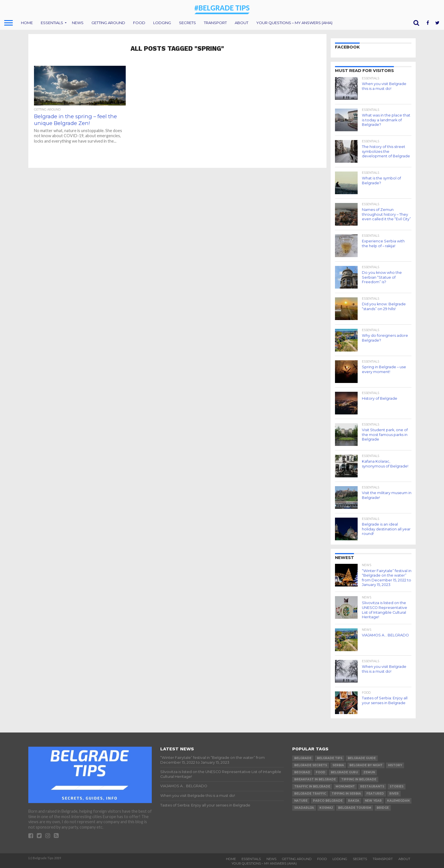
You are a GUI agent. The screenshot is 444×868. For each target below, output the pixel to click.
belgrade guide (362, 758)
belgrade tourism (355, 808)
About (242, 23)
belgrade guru (344, 772)
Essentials (52, 23)
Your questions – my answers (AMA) (294, 23)
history (395, 765)
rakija (354, 801)
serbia (338, 765)
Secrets (187, 23)
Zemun (369, 772)
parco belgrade (328, 801)
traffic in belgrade (312, 787)
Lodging (162, 23)
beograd (302, 772)
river (394, 794)
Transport (215, 23)
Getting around (108, 23)
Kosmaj (326, 808)
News (78, 23)
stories (397, 787)
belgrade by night (366, 765)
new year (373, 801)
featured (375, 794)
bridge (383, 808)
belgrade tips (330, 758)
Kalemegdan (398, 801)
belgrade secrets (311, 765)
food (321, 772)
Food (139, 23)
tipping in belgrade (359, 779)
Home (27, 23)
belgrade (303, 758)
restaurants (372, 787)
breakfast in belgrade (315, 779)
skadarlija (304, 808)
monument (345, 787)
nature (301, 801)
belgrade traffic (310, 794)
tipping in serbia (346, 794)
